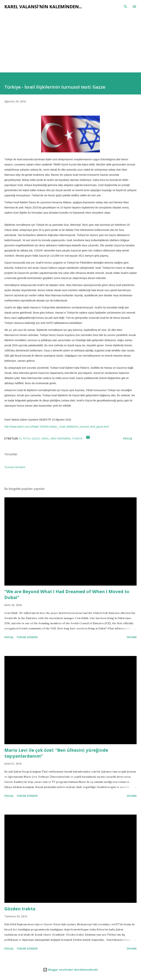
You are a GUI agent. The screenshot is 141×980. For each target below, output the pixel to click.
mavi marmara (60, 438)
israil (45, 438)
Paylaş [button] (128, 438)
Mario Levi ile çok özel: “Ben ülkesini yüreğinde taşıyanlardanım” (56, 753)
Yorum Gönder (15, 467)
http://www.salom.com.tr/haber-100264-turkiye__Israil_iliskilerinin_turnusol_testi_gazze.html (57, 427)
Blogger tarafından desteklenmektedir (70, 970)
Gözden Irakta (20, 909)
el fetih (25, 438)
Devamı (132, 637)
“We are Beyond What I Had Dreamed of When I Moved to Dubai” (67, 594)
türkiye (77, 438)
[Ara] (126, 7)
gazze (36, 438)
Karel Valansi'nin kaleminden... (43, 7)
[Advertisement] (70, 39)
